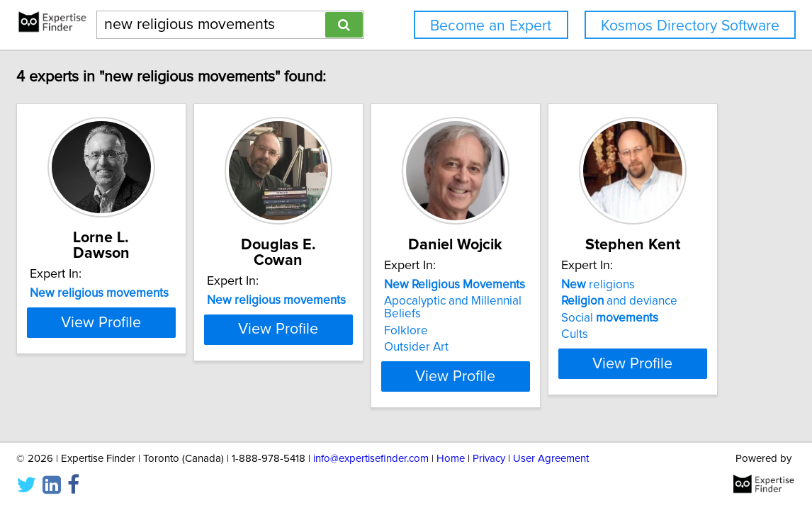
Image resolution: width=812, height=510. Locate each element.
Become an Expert (491, 26)
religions (598, 285)
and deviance (619, 301)
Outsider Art (416, 347)
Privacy (489, 459)
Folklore (406, 331)
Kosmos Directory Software (690, 26)
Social (610, 318)
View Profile (101, 323)
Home (451, 459)
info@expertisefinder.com (371, 459)
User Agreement (551, 459)
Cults (575, 334)
